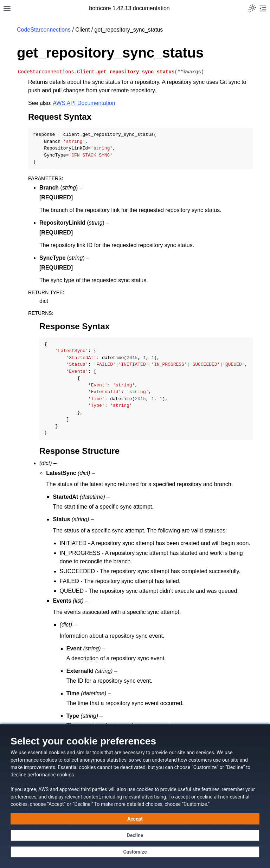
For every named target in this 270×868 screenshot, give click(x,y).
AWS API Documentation (84, 103)
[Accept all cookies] (135, 819)
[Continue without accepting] (135, 835)
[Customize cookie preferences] (135, 852)
